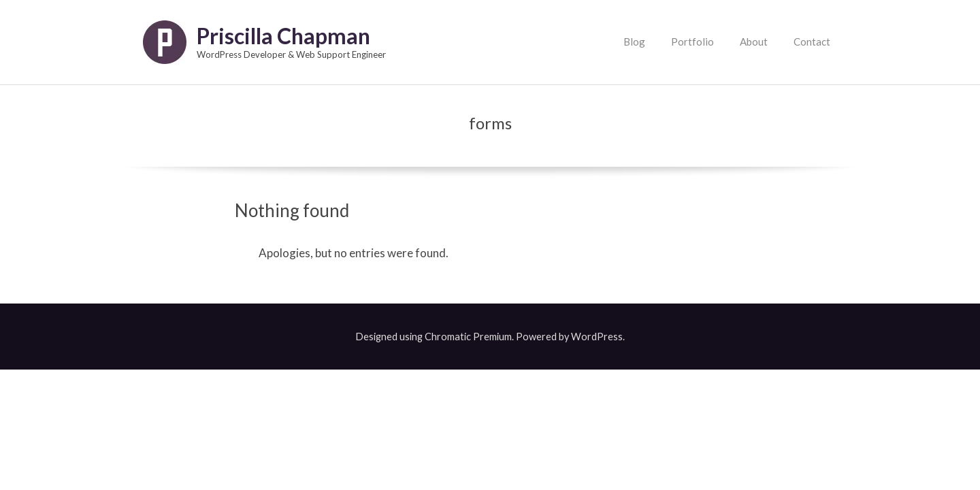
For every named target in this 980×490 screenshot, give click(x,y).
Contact (812, 42)
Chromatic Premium (468, 337)
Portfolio (692, 42)
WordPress (597, 337)
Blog (634, 42)
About (754, 42)
